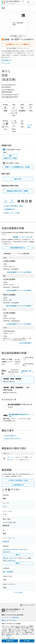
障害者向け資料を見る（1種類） (18, 191)
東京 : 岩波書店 (8, 572)
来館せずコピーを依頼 (10, 157)
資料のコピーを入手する (9, 620)
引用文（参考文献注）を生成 (13, 206)
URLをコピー (12, 201)
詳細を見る (9, 636)
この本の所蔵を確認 (26, 343)
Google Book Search (13, 438)
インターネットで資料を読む (10, 617)
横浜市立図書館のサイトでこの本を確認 (19, 306)
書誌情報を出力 (9, 209)
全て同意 (27, 641)
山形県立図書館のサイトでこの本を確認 (19, 272)
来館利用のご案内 (28, 372)
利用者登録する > (7, 60)
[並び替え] (10, 254)
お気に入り (6, 201)
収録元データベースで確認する (18, 44)
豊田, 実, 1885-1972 (10, 558)
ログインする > (6, 63)
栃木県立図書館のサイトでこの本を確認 (19, 290)
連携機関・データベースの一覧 (23, 237)
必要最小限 (10, 641)
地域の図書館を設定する (22, 248)
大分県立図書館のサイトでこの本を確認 (19, 324)
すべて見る (30, 126)
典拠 (18, 555)
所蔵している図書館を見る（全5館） (18, 167)
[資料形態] (24, 254)
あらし (5, 506)
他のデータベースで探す (12, 213)
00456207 (6, 552)
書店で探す (18, 179)
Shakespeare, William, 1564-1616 (15, 549)
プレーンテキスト (10, 458)
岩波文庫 (6, 541)
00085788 (11, 560)
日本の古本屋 (10, 436)
